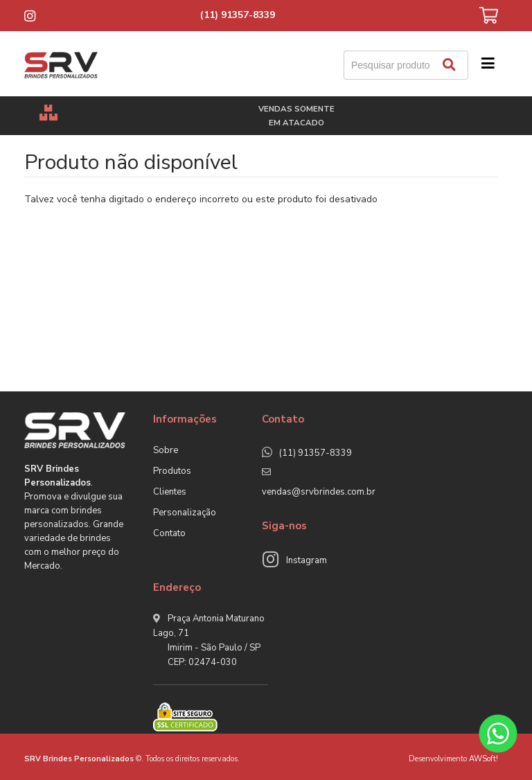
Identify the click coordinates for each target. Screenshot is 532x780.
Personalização (185, 513)
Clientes (170, 492)
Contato (169, 533)
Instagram (307, 560)
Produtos (172, 471)
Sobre (166, 450)
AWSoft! (484, 759)
